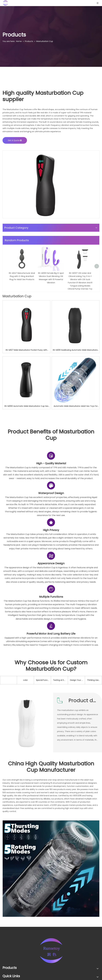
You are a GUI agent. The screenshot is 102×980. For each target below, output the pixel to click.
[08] (51, 913)
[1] (51, 567)
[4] (51, 500)
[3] (51, 600)
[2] (51, 530)
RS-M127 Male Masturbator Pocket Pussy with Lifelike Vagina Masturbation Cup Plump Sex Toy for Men (26, 395)
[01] (45, 184)
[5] (51, 634)
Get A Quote (15, 140)
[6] (51, 671)
